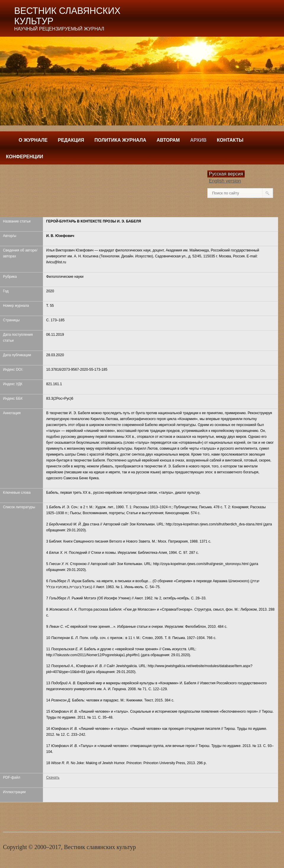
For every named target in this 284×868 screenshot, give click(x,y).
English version (225, 181)
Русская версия (226, 174)
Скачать (53, 777)
